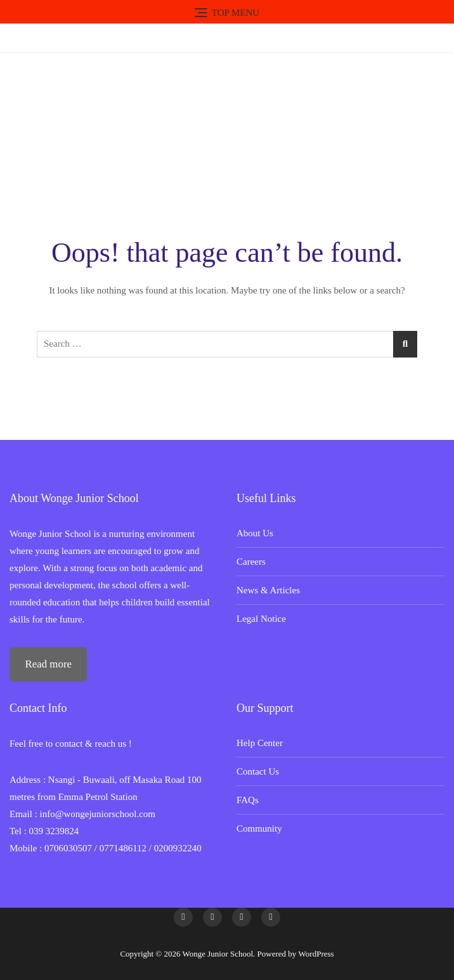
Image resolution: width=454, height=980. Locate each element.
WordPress (316, 954)
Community (259, 828)
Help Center (260, 743)
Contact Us (258, 771)
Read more (48, 664)
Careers (251, 562)
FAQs (248, 800)
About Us (255, 533)
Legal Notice (261, 619)
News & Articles (268, 590)
